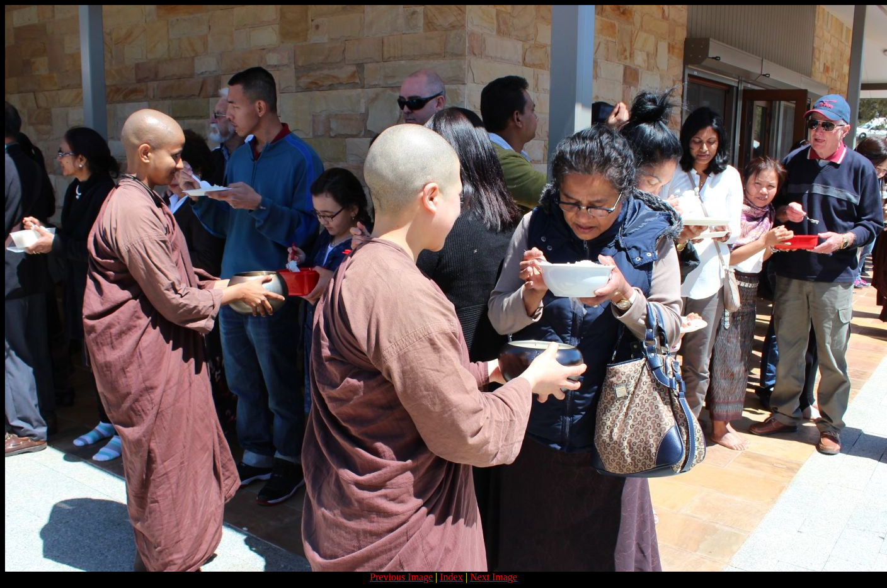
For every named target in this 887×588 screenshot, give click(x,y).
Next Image (494, 577)
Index (451, 577)
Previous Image (401, 577)
